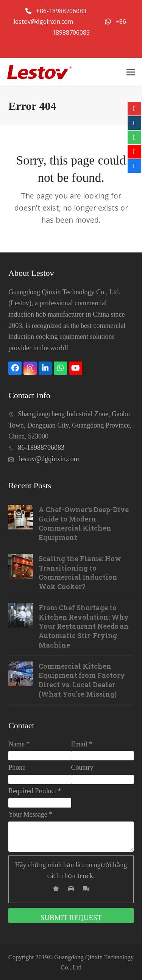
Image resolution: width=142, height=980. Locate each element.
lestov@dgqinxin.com (44, 22)
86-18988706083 (41, 448)
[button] (131, 72)
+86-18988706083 (62, 11)
